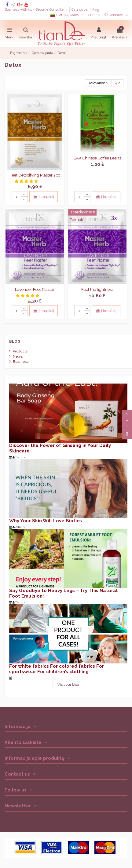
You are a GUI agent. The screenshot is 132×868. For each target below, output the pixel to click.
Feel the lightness (97, 289)
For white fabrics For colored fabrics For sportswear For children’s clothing (57, 669)
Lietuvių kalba (67, 15)
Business (21, 362)
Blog (96, 10)
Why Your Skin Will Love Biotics (46, 521)
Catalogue (80, 10)
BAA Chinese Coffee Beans (97, 158)
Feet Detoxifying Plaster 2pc (35, 175)
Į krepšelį (43, 197)
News (18, 356)
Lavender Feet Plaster (35, 289)
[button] (27, 181)
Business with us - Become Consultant (36, 10)
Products (20, 351)
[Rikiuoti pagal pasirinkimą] (98, 83)
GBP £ (94, 15)
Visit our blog (68, 684)
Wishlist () (116, 15)
